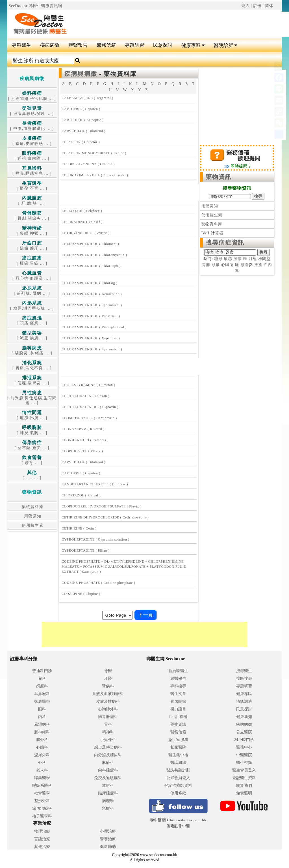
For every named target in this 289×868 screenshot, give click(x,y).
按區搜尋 (244, 679)
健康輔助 (108, 847)
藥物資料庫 (32, 507)
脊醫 (108, 671)
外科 (42, 763)
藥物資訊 (219, 177)
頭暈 (216, 265)
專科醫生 (21, 45)
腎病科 (108, 686)
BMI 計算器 (212, 233)
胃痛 (206, 265)
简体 (269, 6)
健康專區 (193, 45)
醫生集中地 (178, 755)
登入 (245, 6)
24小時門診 (244, 740)
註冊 (257, 6)
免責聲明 (244, 793)
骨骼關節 (178, 701)
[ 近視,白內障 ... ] (32, 156)
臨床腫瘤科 (108, 793)
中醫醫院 (244, 755)
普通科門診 (42, 671)
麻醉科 (108, 763)
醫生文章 (178, 694)
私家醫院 (178, 747)
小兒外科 (108, 740)
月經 (253, 259)
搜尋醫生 (244, 671)
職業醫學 (42, 778)
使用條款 (178, 793)
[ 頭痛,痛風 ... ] (32, 321)
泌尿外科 (42, 755)
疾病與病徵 (81, 74)
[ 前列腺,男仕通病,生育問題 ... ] (32, 398)
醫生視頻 (244, 763)
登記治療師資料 (178, 786)
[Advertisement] (146, 192)
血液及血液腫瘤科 (108, 694)
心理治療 (108, 831)
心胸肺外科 (108, 709)
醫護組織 (178, 763)
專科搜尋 (178, 686)
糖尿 (218, 259)
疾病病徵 (50, 45)
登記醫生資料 (244, 778)
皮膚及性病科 (108, 701)
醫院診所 (226, 45)
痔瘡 (258, 265)
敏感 (228, 259)
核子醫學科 (42, 816)
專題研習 (134, 45)
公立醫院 (244, 732)
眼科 (42, 709)
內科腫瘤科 (108, 770)
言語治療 (42, 839)
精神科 (108, 732)
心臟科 (42, 747)
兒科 (42, 679)
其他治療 (42, 847)
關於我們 (244, 786)
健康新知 (244, 717)
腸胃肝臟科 (108, 717)
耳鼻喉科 (42, 694)
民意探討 (163, 45)
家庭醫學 (42, 701)
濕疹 (238, 259)
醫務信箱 (106, 45)
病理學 (108, 801)
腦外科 (42, 740)
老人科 (42, 770)
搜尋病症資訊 (225, 243)
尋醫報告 (78, 45)
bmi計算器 (178, 717)
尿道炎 (247, 265)
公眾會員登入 (178, 778)
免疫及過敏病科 (108, 778)
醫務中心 (244, 747)
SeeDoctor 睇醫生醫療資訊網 (36, 6)
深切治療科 (42, 808)
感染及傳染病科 (108, 747)
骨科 (108, 724)
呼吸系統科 (42, 786)
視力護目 (178, 709)
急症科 (108, 808)
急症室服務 (178, 740)
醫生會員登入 (244, 770)
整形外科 (42, 801)
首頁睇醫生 (178, 671)
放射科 (108, 786)
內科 (42, 717)
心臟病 (228, 265)
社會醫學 (42, 793)
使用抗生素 (32, 525)
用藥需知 (32, 516)
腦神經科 (42, 732)
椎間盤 (265, 259)
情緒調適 (244, 701)
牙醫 (108, 679)
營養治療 (108, 839)
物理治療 (42, 831)
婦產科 (42, 686)
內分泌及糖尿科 (108, 755)
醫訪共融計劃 (178, 770)
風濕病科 (42, 724)
